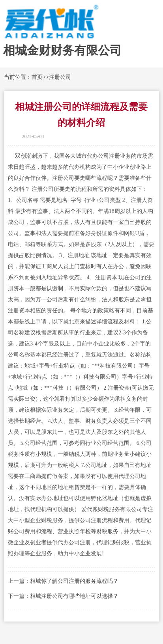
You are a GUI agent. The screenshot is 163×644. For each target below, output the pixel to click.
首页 (37, 77)
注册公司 (60, 77)
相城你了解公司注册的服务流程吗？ (74, 581)
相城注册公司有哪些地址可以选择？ (74, 596)
